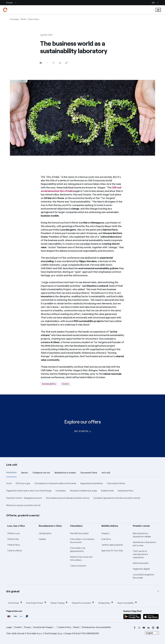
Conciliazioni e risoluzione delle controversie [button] (55, 483)
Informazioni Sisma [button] (116, 483)
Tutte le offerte (15, 551)
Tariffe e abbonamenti (112, 545)
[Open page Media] (23, 19)
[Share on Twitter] (54, 63)
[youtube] (144, 628)
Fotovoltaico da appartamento (78, 550)
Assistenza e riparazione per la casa (144, 544)
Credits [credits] (18, 627)
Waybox (105, 533)
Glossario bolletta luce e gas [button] (83, 491)
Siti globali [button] (13, 591)
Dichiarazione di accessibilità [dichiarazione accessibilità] (96, 627)
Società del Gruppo (43, 627)
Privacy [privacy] (27, 627)
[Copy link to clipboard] (66, 63)
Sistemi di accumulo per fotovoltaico (81, 558)
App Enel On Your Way (112, 551)
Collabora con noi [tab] (41, 473)
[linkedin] (149, 628)
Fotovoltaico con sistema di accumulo (82, 541)
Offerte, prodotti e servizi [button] (23, 515)
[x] (139, 628)
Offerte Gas (13, 539)
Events (66, 384)
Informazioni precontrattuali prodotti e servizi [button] (68, 498)
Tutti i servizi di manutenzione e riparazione (140, 554)
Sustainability (49, 384)
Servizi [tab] (25, 473)
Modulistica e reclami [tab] (65, 473)
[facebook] (135, 628)
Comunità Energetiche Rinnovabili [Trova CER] (143, 576)
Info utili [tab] (106, 473)
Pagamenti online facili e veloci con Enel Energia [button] (29, 491)
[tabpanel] (82, 494)
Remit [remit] (76, 627)
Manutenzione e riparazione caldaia (142, 535)
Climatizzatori (45, 533)
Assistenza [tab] (11, 472)
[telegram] (158, 628)
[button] (41, 63)
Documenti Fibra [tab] (89, 473)
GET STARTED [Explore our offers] (82, 431)
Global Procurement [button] (83, 603)
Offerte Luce (13, 533)
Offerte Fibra (14, 545)
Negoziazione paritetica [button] (92, 483)
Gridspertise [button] (106, 603)
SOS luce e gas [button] (23, 483)
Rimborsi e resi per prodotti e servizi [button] (23, 505)
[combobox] (152, 633)
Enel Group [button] (15, 603)
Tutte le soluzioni (78, 566)
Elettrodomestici (141, 563)
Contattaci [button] (61, 491)
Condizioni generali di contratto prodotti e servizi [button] (117, 498)
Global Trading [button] (59, 603)
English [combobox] (150, 633)
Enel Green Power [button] (36, 603)
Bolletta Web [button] (107, 491)
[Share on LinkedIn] (60, 63)
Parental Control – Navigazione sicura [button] (24, 498)
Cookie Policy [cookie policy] (64, 627)
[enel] (5, 10)
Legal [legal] (9, 627)
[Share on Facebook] (47, 63)
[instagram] (153, 628)
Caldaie (42, 539)
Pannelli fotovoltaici (79, 533)
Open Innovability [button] (127, 603)
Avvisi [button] (9, 483)
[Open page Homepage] (14, 19)
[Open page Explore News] (34, 19)
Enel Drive (106, 539)
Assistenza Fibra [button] (126, 491)
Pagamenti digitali (141, 569)
